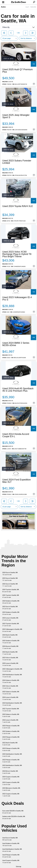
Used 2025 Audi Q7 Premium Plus (18, 71)
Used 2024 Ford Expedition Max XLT (17, 481)
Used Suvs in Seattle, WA (10, 839)
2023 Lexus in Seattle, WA (10, 619)
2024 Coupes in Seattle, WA (11, 778)
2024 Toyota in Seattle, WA (11, 591)
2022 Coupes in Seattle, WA (11, 795)
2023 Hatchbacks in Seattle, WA (12, 704)
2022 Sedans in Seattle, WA (11, 732)
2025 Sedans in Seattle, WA (11, 642)
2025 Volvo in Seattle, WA (10, 687)
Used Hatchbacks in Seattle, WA (12, 850)
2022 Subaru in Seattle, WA (11, 715)
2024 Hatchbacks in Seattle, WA (12, 676)
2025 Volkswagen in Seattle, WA (12, 670)
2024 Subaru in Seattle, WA (11, 681)
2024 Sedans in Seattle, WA (11, 602)
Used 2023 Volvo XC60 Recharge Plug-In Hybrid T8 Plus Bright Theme (17, 254)
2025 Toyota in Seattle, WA (11, 596)
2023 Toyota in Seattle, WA (11, 625)
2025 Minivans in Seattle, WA (11, 789)
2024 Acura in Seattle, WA (10, 647)
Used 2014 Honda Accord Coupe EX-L (16, 435)
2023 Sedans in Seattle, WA (11, 613)
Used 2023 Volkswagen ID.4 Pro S (17, 298)
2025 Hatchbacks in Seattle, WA (12, 755)
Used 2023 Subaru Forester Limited (17, 162)
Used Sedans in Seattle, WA (11, 844)
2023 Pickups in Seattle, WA (11, 749)
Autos (3, 7)
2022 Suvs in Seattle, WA (10, 608)
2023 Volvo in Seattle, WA (10, 659)
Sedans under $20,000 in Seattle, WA (14, 817)
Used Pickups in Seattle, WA (11, 856)
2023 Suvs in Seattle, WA (10, 579)
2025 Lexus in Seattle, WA (10, 664)
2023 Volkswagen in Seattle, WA (12, 630)
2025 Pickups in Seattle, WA (11, 727)
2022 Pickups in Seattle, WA (11, 761)
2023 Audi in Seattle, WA (10, 653)
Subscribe (33, 7)
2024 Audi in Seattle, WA (10, 636)
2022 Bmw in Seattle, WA (10, 772)
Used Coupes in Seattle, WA (11, 861)
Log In (27, 7)
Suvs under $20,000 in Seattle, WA (13, 812)
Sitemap (19, 867)
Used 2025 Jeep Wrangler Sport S (16, 116)
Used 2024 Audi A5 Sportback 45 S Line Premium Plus (18, 390)
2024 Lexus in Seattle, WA (10, 698)
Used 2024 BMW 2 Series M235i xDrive (16, 344)
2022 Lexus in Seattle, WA (10, 721)
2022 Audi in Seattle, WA (10, 744)
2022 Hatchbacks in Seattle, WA (12, 766)
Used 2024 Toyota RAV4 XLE (18, 206)
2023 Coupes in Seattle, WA (11, 783)
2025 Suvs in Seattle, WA (10, 585)
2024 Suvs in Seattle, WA (10, 574)
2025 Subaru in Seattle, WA (11, 693)
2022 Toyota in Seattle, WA (11, 710)
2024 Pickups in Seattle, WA (11, 738)
